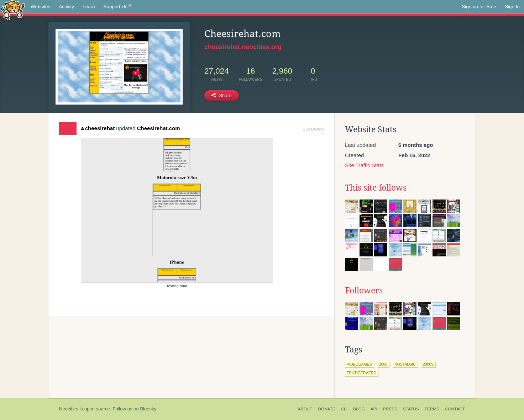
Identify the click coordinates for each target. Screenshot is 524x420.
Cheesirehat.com (159, 128)
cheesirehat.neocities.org (243, 47)
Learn (89, 7)
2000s (428, 364)
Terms (432, 409)
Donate (326, 409)
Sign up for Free (479, 7)
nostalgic (405, 364)
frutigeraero (361, 373)
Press (390, 409)
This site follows (376, 188)
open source (97, 409)
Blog (359, 409)
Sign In (512, 7)
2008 (383, 364)
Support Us (118, 7)
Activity (66, 7)
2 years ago (313, 129)
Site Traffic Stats (364, 165)
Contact (455, 409)
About (305, 409)
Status (411, 409)
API (374, 409)
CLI (344, 409)
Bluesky (148, 409)
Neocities (69, 409)
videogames (359, 364)
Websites (40, 7)
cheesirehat (98, 128)
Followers (364, 291)
